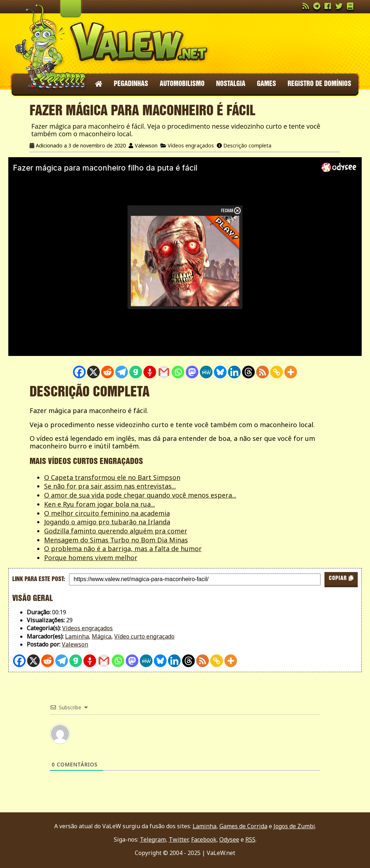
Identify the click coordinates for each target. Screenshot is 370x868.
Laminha (77, 636)
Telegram (153, 839)
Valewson (75, 644)
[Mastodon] (192, 372)
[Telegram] (122, 372)
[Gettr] (150, 372)
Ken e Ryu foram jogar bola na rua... (100, 504)
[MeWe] (206, 372)
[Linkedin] (234, 372)
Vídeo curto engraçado (144, 636)
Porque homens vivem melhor (91, 558)
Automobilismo (182, 84)
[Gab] (136, 372)
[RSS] (263, 372)
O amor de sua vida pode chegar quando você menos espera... (140, 495)
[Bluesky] (220, 372)
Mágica (102, 636)
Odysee (229, 839)
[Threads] (248, 372)
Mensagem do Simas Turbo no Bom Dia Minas (116, 540)
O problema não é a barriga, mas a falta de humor (123, 549)
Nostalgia (231, 84)
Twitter (178, 839)
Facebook (204, 839)
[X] (93, 372)
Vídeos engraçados (191, 145)
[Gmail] (164, 372)
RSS (250, 839)
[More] (291, 372)
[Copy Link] (277, 372)
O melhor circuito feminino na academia (107, 513)
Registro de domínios (319, 84)
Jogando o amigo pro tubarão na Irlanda (107, 522)
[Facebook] (79, 372)
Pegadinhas (131, 84)
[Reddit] (107, 372)
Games (266, 84)
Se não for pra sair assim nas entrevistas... (110, 486)
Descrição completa (247, 145)
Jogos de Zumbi (294, 826)
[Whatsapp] (178, 372)
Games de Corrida (243, 826)
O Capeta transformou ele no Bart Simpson (112, 477)
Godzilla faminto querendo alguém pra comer (116, 531)
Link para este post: (39, 579)
